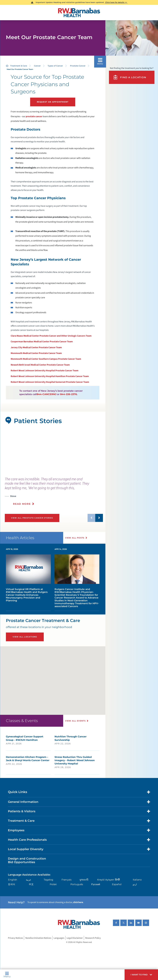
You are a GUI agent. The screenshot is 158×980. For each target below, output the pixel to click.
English (13, 880)
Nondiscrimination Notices (38, 938)
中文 (31, 884)
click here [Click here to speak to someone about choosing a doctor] (78, 902)
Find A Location (130, 77)
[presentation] (54, 493)
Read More (22, 504)
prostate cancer (34, 116)
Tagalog (48, 880)
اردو (135, 884)
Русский (96, 884)
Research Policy (93, 938)
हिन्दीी (117, 880)
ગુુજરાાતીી (84, 880)
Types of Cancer (55, 66)
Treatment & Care (19, 66)
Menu (7, 975)
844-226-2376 (69, 394)
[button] (141, 975)
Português (77, 884)
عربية (29, 880)
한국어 (12, 884)
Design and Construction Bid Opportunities (27, 860)
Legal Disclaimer (75, 938)
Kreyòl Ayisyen (106, 880)
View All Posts (75, 538)
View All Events (75, 721)
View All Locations (25, 637)
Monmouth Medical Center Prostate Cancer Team (36, 353)
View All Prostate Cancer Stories (32, 518)
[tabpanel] (53, 451)
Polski (53, 884)
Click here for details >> (116, 2)
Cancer (37, 66)
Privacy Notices (15, 938)
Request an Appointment (53, 102)
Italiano (137, 880)
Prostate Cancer (78, 66)
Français (66, 880)
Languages (59, 938)
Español (117, 884)
